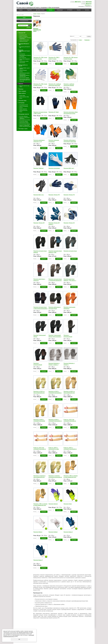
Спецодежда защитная (24, 114)
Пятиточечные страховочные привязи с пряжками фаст (25, 75)
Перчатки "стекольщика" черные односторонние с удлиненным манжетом (55, 337)
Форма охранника (23, 109)
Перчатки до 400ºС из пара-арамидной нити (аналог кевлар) (69, 393)
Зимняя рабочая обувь (24, 97)
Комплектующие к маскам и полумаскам (25, 38)
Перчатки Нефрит (53, 532)
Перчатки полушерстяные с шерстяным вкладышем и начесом (40, 309)
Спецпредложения (24, 21)
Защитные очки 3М (23, 41)
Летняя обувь (22, 95)
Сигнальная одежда (24, 121)
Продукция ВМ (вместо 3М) (24, 44)
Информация (60, 10)
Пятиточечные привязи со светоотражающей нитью (25, 79)
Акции (24, 18)
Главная (21, 10)
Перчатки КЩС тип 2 (69, 168)
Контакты (87, 10)
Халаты (21, 108)
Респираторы (22, 54)
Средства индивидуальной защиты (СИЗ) (25, 51)
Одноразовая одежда (24, 123)
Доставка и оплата (40, 10)
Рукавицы (21, 89)
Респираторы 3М (23, 35)
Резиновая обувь (23, 101)
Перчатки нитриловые (54, 168)
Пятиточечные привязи (24, 78)
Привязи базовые (23, 70)
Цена (71, 36)
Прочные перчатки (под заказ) (24, 86)
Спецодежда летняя (24, 105)
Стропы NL (22, 81)
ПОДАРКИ (29, 10)
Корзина (79, 10)
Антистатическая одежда (25, 124)
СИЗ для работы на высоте (23, 65)
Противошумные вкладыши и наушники (25, 56)
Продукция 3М (22, 33)
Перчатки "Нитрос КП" (39, 223)
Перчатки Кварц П (38, 560)
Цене (80, 40)
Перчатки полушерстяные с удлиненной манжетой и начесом (55, 280)
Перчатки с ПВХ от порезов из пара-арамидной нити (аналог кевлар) (71, 477)
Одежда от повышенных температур (25, 118)
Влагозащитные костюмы (25, 120)
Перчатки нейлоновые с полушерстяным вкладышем (55, 309)
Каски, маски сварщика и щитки (25, 59)
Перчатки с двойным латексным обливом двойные (69, 85)
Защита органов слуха (24, 40)
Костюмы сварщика (24, 116)
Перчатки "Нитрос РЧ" (69, 195)
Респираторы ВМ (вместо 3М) (25, 47)
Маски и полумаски (23, 36)
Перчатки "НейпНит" (39, 168)
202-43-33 (86, 2)
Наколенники (22, 63)
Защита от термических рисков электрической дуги (25, 126)
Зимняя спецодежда (24, 106)
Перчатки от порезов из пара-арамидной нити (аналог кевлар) (39, 477)
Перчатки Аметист (53, 504)
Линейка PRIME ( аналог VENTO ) (25, 68)
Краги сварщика (22, 91)
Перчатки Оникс (68, 504)
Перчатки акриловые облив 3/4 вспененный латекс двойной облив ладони (71, 114)
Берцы (21, 98)
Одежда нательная (23, 110)
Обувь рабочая (22, 93)
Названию (87, 40)
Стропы (21, 72)
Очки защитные (23, 58)
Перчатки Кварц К (68, 532)
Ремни (21, 112)
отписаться (29, 27)
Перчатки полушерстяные (70, 251)
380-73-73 (75, 2)
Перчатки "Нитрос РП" (54, 195)
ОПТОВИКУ (70, 10)
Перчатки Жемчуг (38, 532)
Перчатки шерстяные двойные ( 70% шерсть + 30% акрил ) (70, 280)
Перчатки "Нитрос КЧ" (69, 223)
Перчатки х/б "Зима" (54, 112)
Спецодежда (22, 103)
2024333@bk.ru (88, 5)
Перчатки (21, 84)
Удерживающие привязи (25, 73)
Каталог (51, 10)
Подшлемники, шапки (24, 61)
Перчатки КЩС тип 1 (39, 195)
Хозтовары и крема (23, 129)
